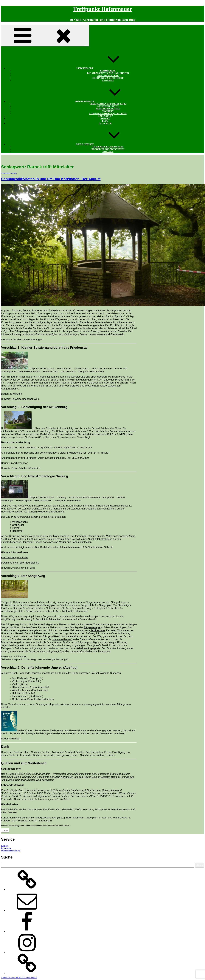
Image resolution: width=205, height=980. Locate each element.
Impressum (6, 848)
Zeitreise (108, 80)
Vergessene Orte (108, 76)
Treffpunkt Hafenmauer (102, 9)
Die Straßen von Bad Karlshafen (108, 73)
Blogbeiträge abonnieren (108, 149)
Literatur (105, 123)
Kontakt (108, 152)
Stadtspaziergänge (108, 109)
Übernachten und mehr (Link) (108, 104)
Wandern (108, 111)
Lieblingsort (105, 68)
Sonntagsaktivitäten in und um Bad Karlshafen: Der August (51, 179)
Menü (45, 36)
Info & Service (105, 144)
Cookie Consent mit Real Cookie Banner (19, 978)
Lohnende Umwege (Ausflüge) (108, 114)
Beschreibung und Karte (15, 557)
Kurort (105, 118)
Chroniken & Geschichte (108, 78)
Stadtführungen (108, 106)
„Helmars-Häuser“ (62, 639)
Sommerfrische (105, 101)
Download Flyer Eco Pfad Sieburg (20, 563)
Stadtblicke (108, 71)
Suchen (199, 865)
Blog (105, 121)
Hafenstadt (105, 116)
